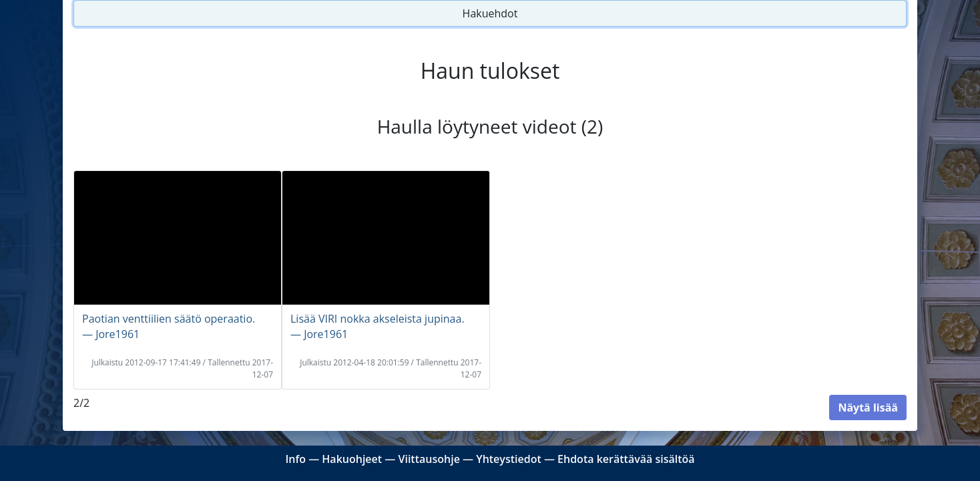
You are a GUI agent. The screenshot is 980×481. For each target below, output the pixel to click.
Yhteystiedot (509, 459)
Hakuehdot (490, 13)
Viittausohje (429, 459)
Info (295, 459)
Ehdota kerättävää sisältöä (626, 459)
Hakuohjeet (352, 459)
